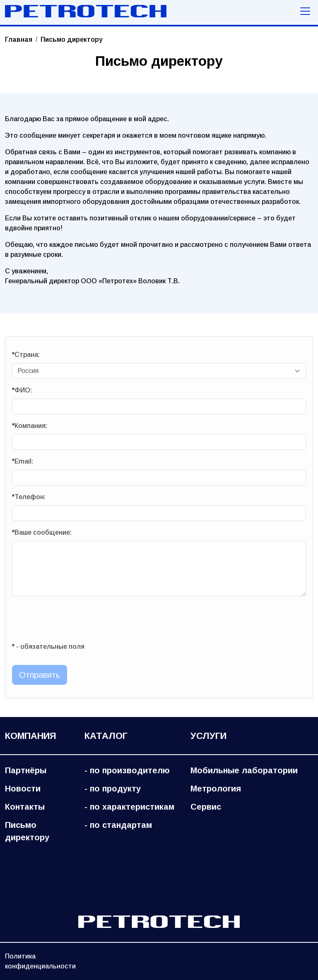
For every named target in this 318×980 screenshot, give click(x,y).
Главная (19, 39)
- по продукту (113, 789)
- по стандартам (118, 825)
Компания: (30, 428)
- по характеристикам (129, 807)
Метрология (216, 789)
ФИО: (22, 393)
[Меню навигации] (305, 11)
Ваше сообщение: (42, 535)
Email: (23, 464)
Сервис (206, 807)
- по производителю (127, 770)
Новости (23, 789)
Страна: (26, 357)
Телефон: (29, 499)
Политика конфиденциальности (40, 961)
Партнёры (26, 770)
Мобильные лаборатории (244, 770)
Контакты (25, 807)
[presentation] (75, 621)
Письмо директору (27, 831)
